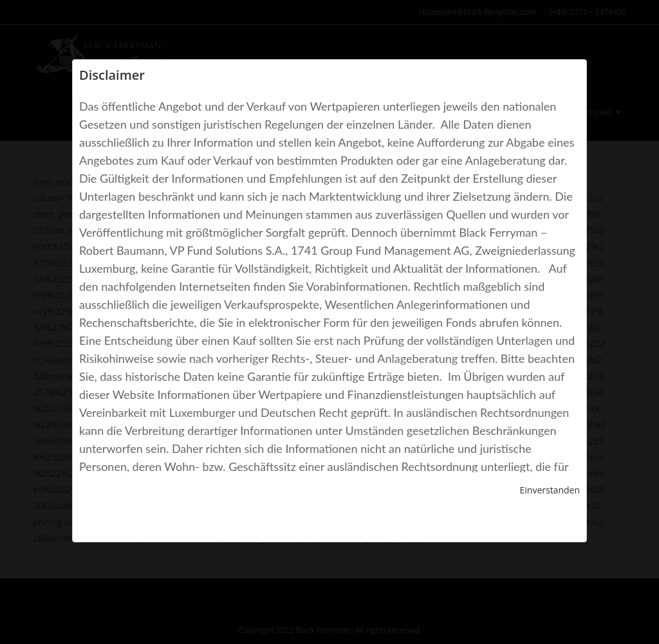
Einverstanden (550, 490)
